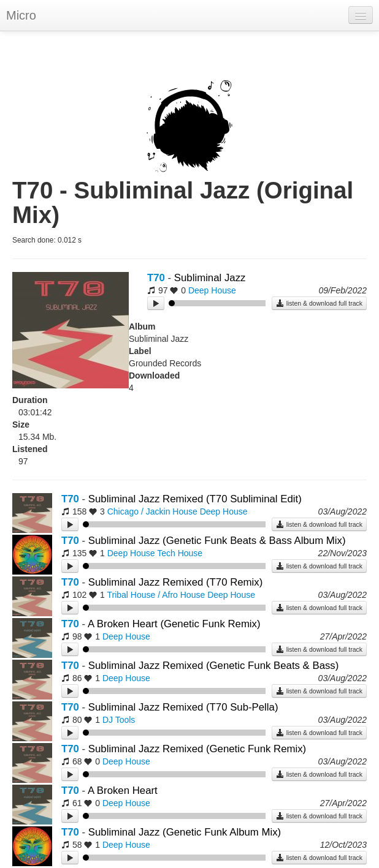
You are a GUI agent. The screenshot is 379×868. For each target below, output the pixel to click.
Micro (21, 15)
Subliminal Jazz (210, 278)
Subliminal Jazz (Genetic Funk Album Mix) (185, 832)
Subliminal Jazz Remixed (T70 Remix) (175, 582)
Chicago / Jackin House (152, 511)
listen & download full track (319, 303)
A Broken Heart (123, 791)
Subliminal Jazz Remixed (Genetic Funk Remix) (197, 749)
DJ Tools (119, 720)
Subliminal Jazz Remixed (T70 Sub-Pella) (183, 707)
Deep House (212, 290)
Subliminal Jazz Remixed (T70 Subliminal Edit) (195, 499)
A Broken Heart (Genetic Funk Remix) (174, 624)
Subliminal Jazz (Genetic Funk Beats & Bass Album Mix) (217, 541)
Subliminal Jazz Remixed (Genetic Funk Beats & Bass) (214, 666)
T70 (156, 278)
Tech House (180, 553)
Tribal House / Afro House (156, 595)
